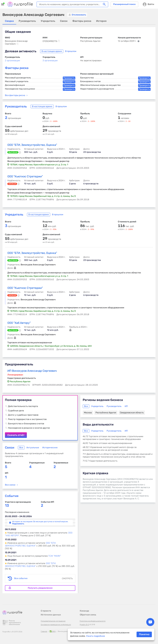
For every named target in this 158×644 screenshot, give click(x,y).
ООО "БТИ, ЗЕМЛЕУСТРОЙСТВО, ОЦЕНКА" (30, 544)
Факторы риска (17, 68)
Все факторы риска (15, 95)
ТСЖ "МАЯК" (55, 556)
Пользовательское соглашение (53, 621)
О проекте (46, 611)
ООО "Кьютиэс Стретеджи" (25, 176)
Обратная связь (88, 615)
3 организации (50, 61)
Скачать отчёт (40, 418)
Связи (10, 447)
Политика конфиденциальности (93, 621)
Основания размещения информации (56, 625)
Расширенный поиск (124, 4)
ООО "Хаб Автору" (19, 323)
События (12, 496)
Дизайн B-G (84, 625)
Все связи (10, 485)
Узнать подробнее (96, 636)
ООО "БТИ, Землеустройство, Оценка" (32, 145)
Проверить (69, 78)
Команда (84, 611)
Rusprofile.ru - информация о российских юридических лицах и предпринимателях (20, 4)
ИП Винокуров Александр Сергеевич (32, 371)
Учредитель (14, 214)
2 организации (12, 61)
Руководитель (16, 106)
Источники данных (51, 615)
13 (7, 506)
